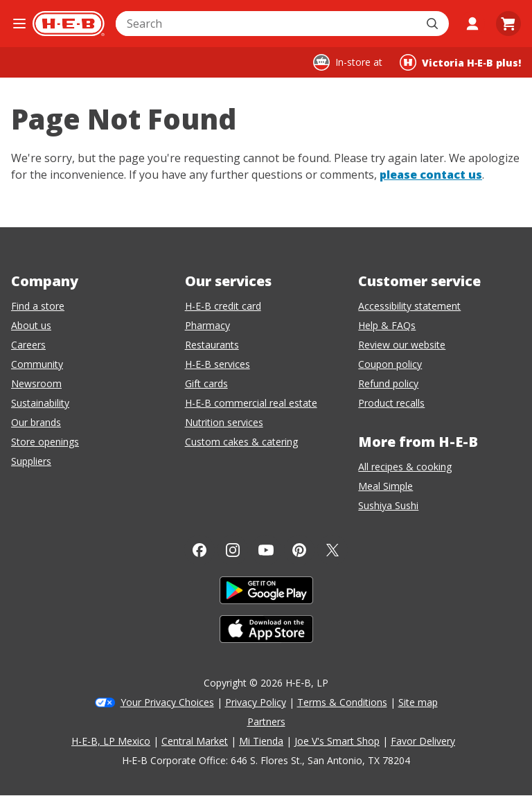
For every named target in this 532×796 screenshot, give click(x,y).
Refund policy (388, 383)
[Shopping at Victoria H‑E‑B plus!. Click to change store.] (460, 62)
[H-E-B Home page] (69, 24)
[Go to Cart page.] (508, 24)
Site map (418, 702)
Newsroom (36, 383)
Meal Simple (385, 486)
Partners (266, 722)
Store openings (45, 442)
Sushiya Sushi (388, 505)
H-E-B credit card (223, 306)
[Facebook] (199, 550)
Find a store (38, 306)
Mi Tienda (261, 741)
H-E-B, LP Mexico (111, 741)
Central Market (195, 741)
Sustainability (40, 403)
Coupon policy (390, 364)
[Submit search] (434, 24)
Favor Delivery (423, 741)
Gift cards (206, 383)
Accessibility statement (409, 306)
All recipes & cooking (405, 467)
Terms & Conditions (342, 702)
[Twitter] (332, 550)
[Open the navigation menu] (19, 24)
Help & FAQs (387, 325)
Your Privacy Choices (167, 702)
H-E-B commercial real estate (251, 403)
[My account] (472, 24)
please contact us (431, 175)
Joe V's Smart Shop (337, 741)
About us (31, 325)
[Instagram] (233, 550)
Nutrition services (224, 422)
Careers (28, 345)
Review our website (402, 345)
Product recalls (391, 403)
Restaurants (212, 345)
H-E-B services (218, 364)
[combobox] (267, 24)
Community (37, 364)
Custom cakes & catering (241, 442)
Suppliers (31, 461)
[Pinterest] (299, 550)
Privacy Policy (256, 702)
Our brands (36, 422)
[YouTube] (266, 550)
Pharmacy (207, 325)
